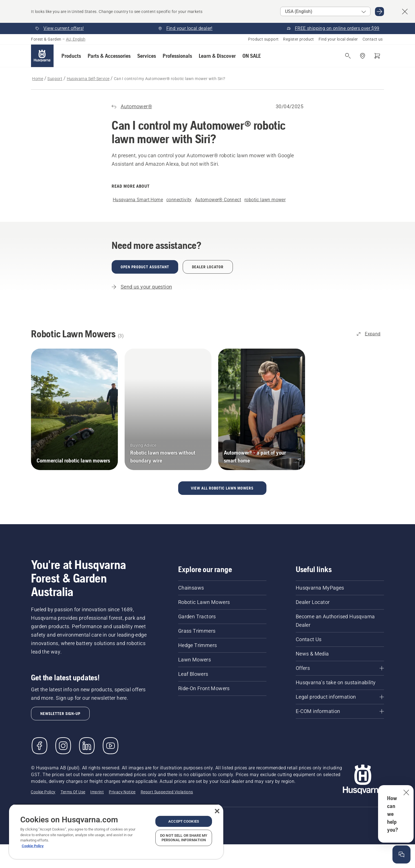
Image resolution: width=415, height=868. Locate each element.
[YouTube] (111, 746)
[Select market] (325, 11)
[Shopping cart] (377, 56)
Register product (298, 39)
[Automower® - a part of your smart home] (262, 409)
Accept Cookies (184, 821)
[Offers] (340, 668)
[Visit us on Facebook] (39, 746)
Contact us (373, 39)
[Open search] (348, 56)
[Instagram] (63, 746)
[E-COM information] (340, 711)
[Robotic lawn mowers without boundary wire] (168, 409)
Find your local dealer (338, 39)
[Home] (42, 56)
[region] (116, 832)
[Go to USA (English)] (379, 12)
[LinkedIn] (87, 746)
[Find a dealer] (363, 56)
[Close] (217, 811)
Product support (263, 39)
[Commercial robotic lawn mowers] (74, 409)
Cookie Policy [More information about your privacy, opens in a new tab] (33, 846)
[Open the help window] (401, 854)
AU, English (76, 39)
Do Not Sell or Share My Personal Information (184, 838)
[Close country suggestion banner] (405, 12)
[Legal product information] (340, 697)
